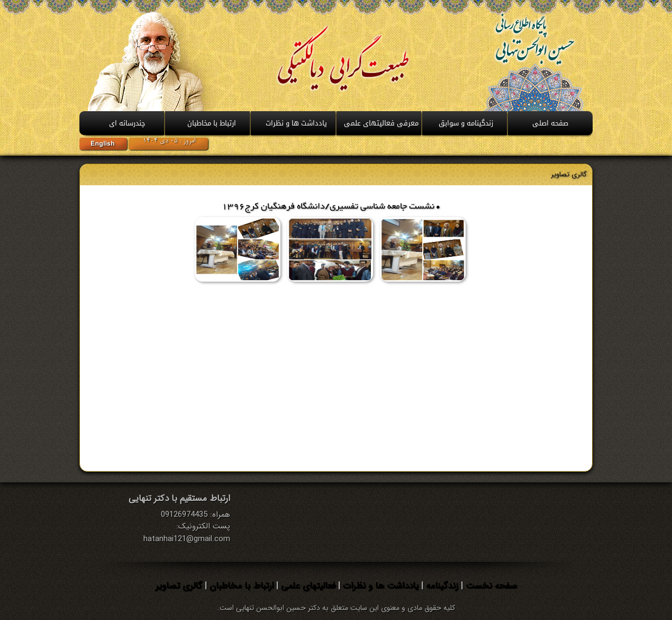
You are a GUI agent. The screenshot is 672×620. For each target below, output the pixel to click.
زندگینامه (441, 586)
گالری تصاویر (179, 586)
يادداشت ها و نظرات (296, 123)
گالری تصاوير (569, 174)
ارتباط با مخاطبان (212, 123)
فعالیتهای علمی (307, 586)
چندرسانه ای (127, 123)
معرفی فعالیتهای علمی (381, 123)
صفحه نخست (490, 586)
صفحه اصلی (550, 123)
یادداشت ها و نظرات (379, 586)
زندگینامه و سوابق (466, 123)
